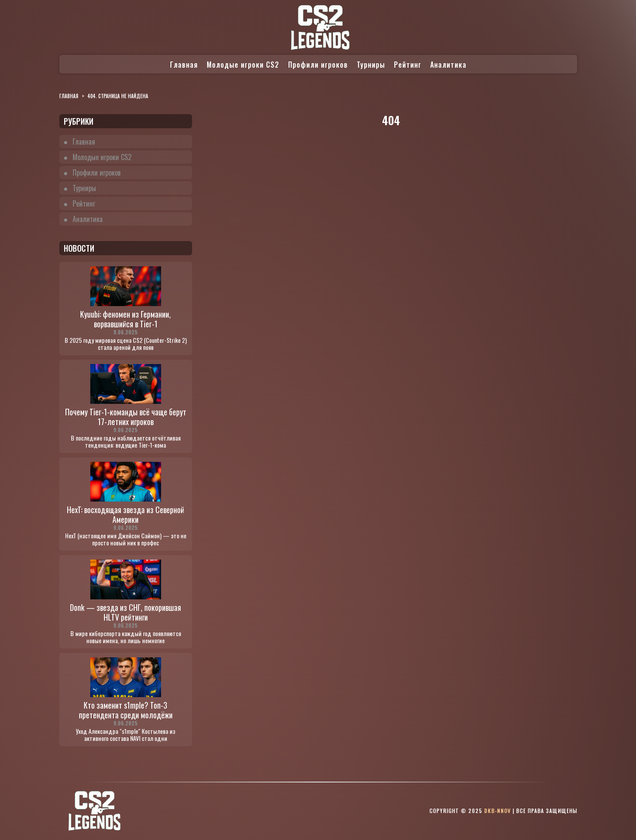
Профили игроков (318, 65)
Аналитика (448, 65)
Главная (184, 65)
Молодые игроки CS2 (243, 65)
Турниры (371, 65)
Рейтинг (408, 65)
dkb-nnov (497, 811)
